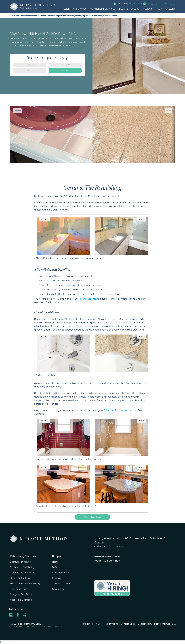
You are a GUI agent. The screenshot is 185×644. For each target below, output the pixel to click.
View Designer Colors (92, 517)
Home (55, 562)
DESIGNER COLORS (129, 9)
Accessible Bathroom (21, 600)
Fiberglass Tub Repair (21, 594)
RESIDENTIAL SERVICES (74, 9)
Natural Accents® (88, 299)
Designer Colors (61, 573)
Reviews (56, 578)
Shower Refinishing (20, 578)
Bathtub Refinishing (20, 562)
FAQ (54, 567)
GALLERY (170, 9)
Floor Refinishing (19, 589)
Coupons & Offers (62, 584)
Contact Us (58, 589)
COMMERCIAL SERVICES (103, 9)
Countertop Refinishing (22, 567)
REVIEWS (148, 9)
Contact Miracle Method (119, 410)
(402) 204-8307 (117, 546)
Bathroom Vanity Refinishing (25, 584)
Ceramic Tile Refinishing (23, 573)
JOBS (159, 9)
